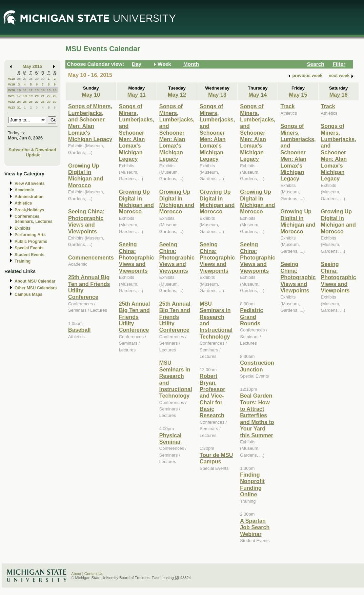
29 (37, 79)
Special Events (29, 248)
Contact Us (94, 574)
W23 (12, 107)
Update (33, 155)
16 (55, 90)
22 (49, 96)
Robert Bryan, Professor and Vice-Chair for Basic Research (212, 396)
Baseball (79, 330)
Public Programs (31, 242)
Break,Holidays (29, 210)
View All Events (30, 184)
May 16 (339, 95)
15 (49, 90)
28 (31, 79)
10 (19, 90)
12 (31, 90)
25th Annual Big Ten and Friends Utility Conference (135, 317)
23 (55, 96)
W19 (12, 84)
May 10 (91, 95)
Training (23, 261)
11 (25, 90)
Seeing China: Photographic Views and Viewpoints (86, 221)
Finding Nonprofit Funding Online (252, 484)
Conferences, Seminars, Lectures (34, 219)
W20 (12, 90)
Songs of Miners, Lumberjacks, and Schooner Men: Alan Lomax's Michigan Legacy (90, 123)
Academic (24, 190)
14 (43, 90)
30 (43, 79)
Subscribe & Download (32, 150)
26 (19, 79)
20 (37, 96)
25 (25, 102)
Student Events (29, 255)
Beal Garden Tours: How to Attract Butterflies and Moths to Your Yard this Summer (257, 415)
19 (31, 96)
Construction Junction (257, 366)
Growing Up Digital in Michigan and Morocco (86, 175)
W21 (12, 96)
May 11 (137, 95)
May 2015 (32, 66)
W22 (12, 102)
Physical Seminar (170, 438)
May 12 (177, 95)
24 (19, 102)
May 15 (298, 95)
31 (19, 107)
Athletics (23, 203)
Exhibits (23, 228)
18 (25, 96)
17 (19, 96)
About (76, 574)
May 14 (258, 95)
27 (25, 79)
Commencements (91, 257)
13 (37, 90)
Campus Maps (28, 294)
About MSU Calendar (35, 281)
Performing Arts (30, 235)
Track (287, 106)
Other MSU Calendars (36, 288)
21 (43, 96)
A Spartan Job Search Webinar (255, 527)
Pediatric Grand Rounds (251, 317)
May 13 (217, 95)
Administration (29, 197)
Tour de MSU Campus (216, 458)
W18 (12, 79)
